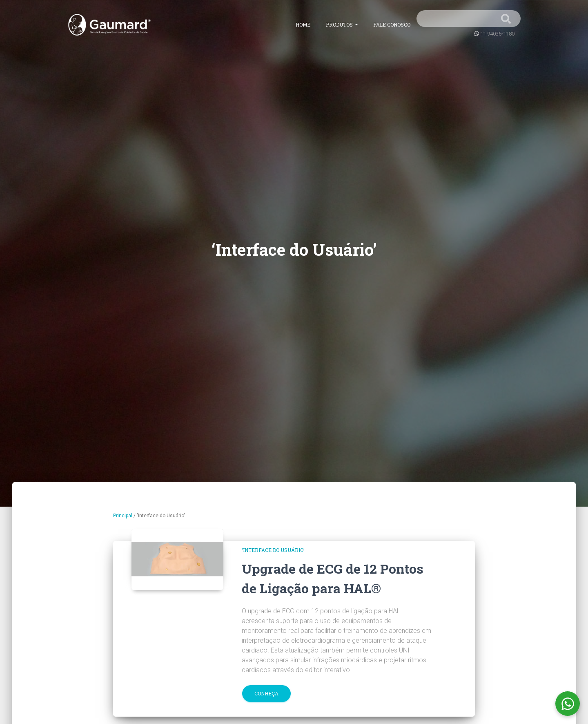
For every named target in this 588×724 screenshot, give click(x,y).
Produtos (340, 25)
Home (303, 25)
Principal (123, 516)
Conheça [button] (266, 693)
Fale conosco (392, 25)
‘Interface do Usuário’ (273, 550)
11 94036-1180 (497, 34)
